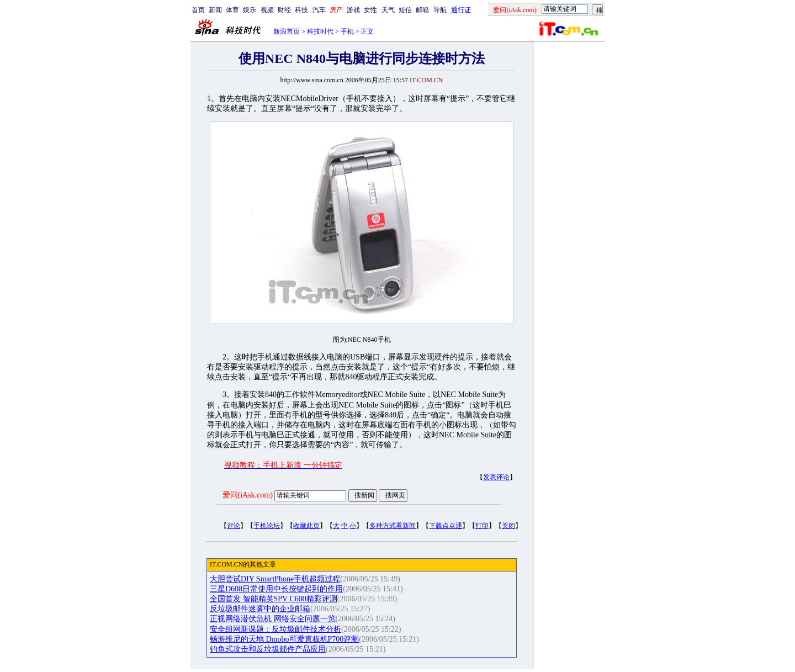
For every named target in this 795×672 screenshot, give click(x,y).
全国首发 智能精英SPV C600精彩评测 (274, 599)
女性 (370, 10)
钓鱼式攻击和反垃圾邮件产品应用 (268, 649)
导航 (440, 10)
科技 (301, 10)
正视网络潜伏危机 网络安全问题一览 (273, 619)
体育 (232, 10)
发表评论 (496, 477)
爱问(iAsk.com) (248, 495)
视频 (267, 10)
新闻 (215, 10)
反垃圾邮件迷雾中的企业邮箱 (260, 609)
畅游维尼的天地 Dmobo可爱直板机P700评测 (284, 639)
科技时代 (320, 31)
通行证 (461, 10)
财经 (284, 10)
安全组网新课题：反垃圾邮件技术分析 (275, 629)
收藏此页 (306, 526)
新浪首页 (287, 31)
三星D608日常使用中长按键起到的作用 (276, 589)
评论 (234, 526)
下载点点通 (446, 526)
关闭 (508, 526)
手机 (347, 31)
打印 (482, 526)
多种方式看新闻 (393, 526)
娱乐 (250, 10)
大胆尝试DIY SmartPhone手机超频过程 (275, 579)
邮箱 (422, 10)
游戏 (353, 10)
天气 (388, 10)
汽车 (319, 10)
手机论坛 (267, 526)
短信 (405, 10)
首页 (198, 10)
